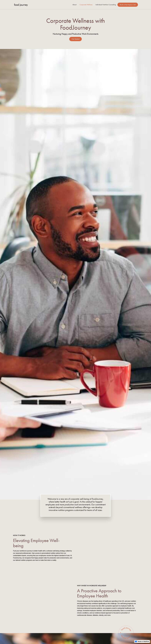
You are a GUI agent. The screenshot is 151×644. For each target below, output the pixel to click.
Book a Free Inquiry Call (128, 5)
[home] (21, 5)
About (74, 5)
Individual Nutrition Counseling (106, 5)
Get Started (75, 39)
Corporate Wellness (86, 5)
